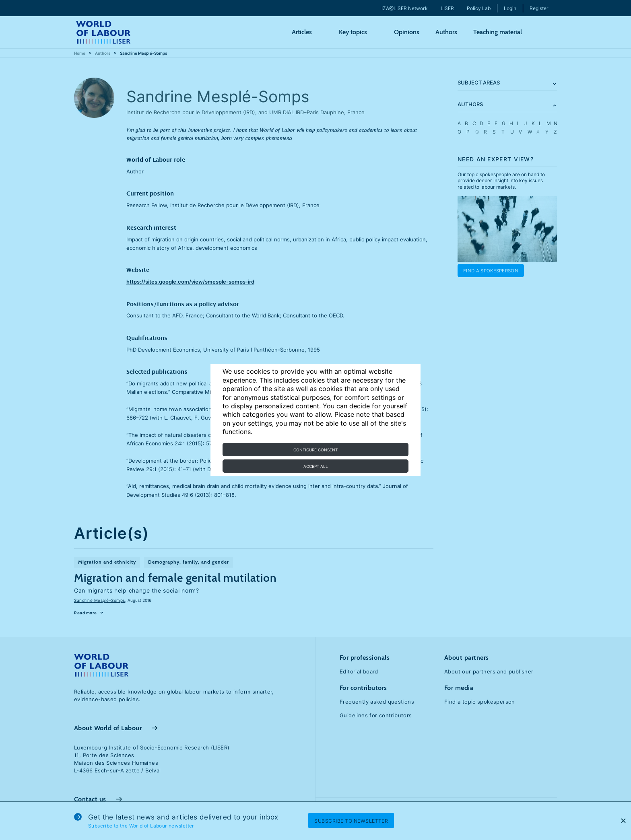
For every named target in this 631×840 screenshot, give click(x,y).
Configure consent (315, 450)
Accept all (316, 466)
